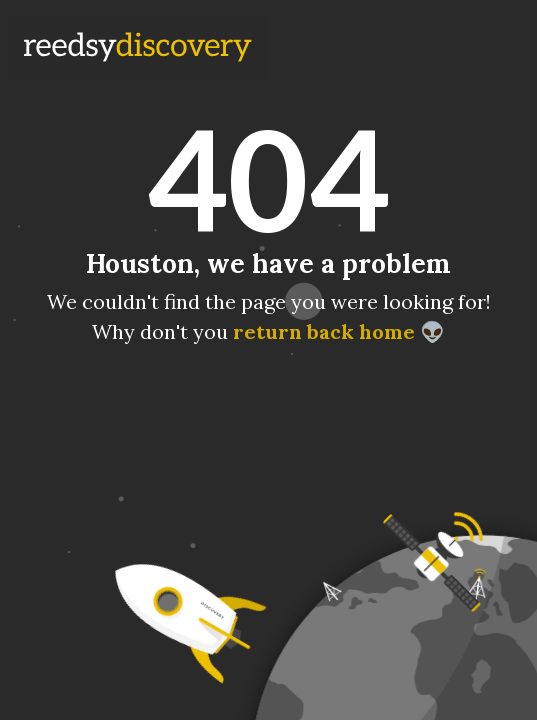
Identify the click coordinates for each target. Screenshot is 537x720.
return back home (324, 331)
